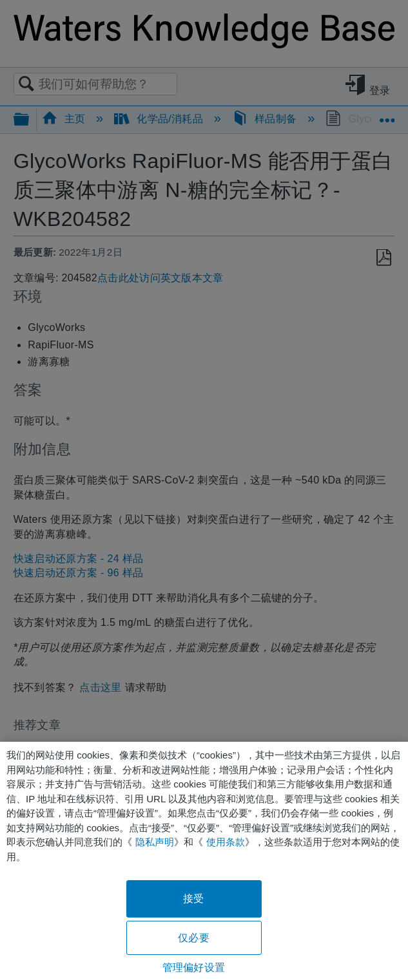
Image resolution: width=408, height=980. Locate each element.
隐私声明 (155, 842)
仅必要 (193, 938)
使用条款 (226, 842)
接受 (193, 899)
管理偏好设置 (194, 967)
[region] (204, 861)
